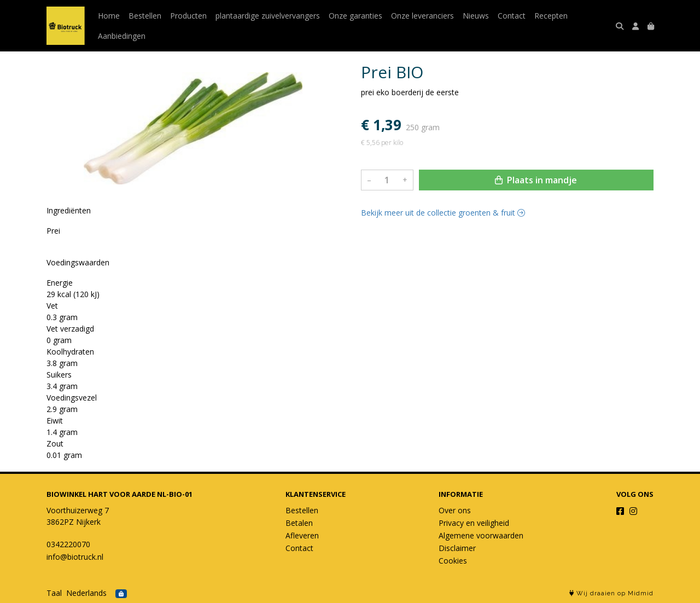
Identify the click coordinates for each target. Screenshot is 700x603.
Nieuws (476, 16)
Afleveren (302, 535)
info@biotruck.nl (75, 557)
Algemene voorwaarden (481, 535)
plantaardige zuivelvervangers (268, 16)
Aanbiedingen (122, 36)
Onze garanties (355, 16)
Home (109, 16)
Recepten (551, 16)
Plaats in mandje (536, 180)
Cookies (453, 561)
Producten (188, 16)
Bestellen (145, 16)
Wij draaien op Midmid (611, 593)
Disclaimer (457, 548)
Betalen (299, 523)
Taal (54, 593)
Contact (512, 16)
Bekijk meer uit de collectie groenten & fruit (443, 213)
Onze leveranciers (422, 16)
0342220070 (68, 544)
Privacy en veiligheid (474, 523)
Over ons (455, 510)
